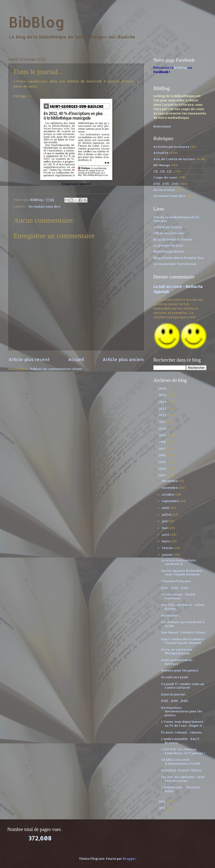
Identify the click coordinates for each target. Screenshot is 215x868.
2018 (162, 442)
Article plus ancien (123, 359)
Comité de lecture (168, 227)
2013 (162, 475)
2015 (162, 462)
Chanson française (176, 581)
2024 (163, 402)
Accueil (76, 359)
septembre (171, 501)
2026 (163, 388)
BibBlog (37, 22)
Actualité (161, 153)
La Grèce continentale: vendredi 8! (179, 562)
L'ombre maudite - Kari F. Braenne (181, 741)
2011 (162, 808)
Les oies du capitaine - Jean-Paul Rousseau (183, 779)
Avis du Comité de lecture (174, 159)
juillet (167, 514)
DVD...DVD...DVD (166, 184)
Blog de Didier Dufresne (173, 239)
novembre (170, 488)
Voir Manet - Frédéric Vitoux (183, 632)
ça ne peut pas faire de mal (175, 264)
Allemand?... (171, 615)
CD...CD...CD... (164, 171)
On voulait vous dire (44, 206)
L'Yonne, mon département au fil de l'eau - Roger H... (183, 723)
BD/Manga (162, 165)
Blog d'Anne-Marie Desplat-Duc (179, 258)
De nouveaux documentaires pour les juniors (182, 711)
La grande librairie (168, 245)
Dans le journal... (174, 694)
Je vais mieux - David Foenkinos (178, 596)
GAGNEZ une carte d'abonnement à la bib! (181, 761)
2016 (162, 455)
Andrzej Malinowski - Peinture (178, 662)
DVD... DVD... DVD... (176, 588)
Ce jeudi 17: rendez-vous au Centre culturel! (183, 686)
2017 (162, 449)
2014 (162, 469)
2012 (162, 801)
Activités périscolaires (171, 147)
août (166, 508)
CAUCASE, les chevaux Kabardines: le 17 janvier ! (183, 751)
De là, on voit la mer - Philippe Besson (178, 651)
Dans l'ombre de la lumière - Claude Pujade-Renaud (183, 641)
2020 (163, 429)
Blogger (129, 859)
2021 (162, 422)
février (168, 548)
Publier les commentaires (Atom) (56, 369)
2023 (163, 408)
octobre (168, 494)
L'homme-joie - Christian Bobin (180, 789)
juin (165, 521)
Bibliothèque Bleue (169, 251)
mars (166, 541)
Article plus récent (29, 359)
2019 (162, 435)
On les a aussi (164, 190)
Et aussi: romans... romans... (183, 732)
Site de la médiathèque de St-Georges (177, 219)
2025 (163, 395)
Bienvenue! (162, 126)
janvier (168, 555)
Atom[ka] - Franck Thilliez (181, 770)
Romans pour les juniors (180, 670)
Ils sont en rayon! (175, 677)
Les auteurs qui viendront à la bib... (183, 624)
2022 (163, 415)
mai (165, 528)
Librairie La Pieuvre (169, 233)
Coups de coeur (165, 177)
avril (166, 535)
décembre (170, 481)
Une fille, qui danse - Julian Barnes (183, 607)
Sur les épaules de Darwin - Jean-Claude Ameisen (183, 572)
